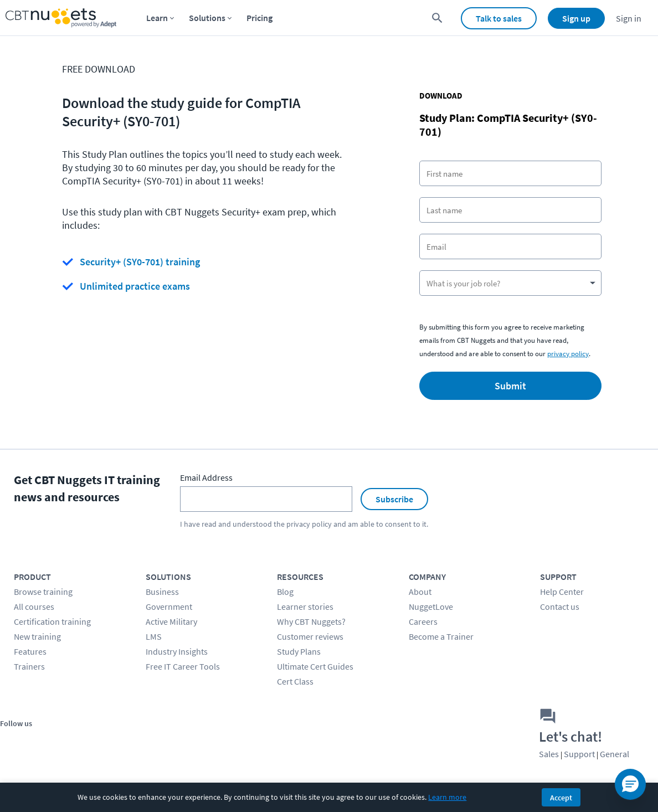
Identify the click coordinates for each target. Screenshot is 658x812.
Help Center (562, 592)
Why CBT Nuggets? (311, 621)
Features (30, 651)
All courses (34, 607)
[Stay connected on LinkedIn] (87, 742)
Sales (549, 754)
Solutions (207, 18)
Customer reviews (310, 636)
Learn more (447, 797)
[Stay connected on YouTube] (62, 742)
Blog (285, 592)
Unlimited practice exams (135, 286)
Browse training (43, 592)
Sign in (629, 18)
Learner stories (305, 607)
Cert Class (295, 681)
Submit (510, 386)
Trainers (29, 666)
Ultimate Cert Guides (315, 666)
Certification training (52, 621)
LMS (154, 636)
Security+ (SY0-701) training (140, 262)
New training (37, 636)
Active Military (171, 621)
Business (162, 592)
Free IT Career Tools (183, 666)
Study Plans (299, 651)
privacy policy (568, 354)
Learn (157, 18)
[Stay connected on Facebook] (12, 742)
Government (169, 607)
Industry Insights (177, 651)
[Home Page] (61, 18)
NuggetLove (431, 607)
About (420, 592)
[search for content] (437, 18)
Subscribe (394, 499)
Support (579, 754)
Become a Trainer (441, 636)
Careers (423, 621)
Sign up (576, 18)
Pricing (259, 18)
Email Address (206, 477)
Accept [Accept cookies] (561, 798)
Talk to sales (499, 18)
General (615, 754)
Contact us (560, 607)
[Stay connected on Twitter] (37, 742)
